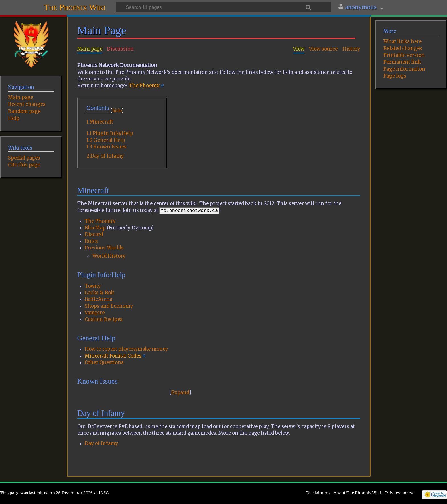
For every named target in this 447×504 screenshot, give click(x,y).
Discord (94, 234)
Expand (180, 393)
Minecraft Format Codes (113, 356)
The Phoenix (144, 86)
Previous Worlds (104, 248)
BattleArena (98, 299)
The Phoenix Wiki (75, 6)
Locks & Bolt (99, 293)
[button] (180, 393)
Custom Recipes (104, 319)
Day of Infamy (101, 444)
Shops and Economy (109, 306)
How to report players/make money (126, 349)
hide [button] (117, 111)
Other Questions (104, 363)
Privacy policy (399, 493)
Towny (93, 286)
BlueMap (95, 228)
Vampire (95, 313)
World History (109, 256)
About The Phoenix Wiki (357, 493)
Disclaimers (318, 493)
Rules (91, 241)
